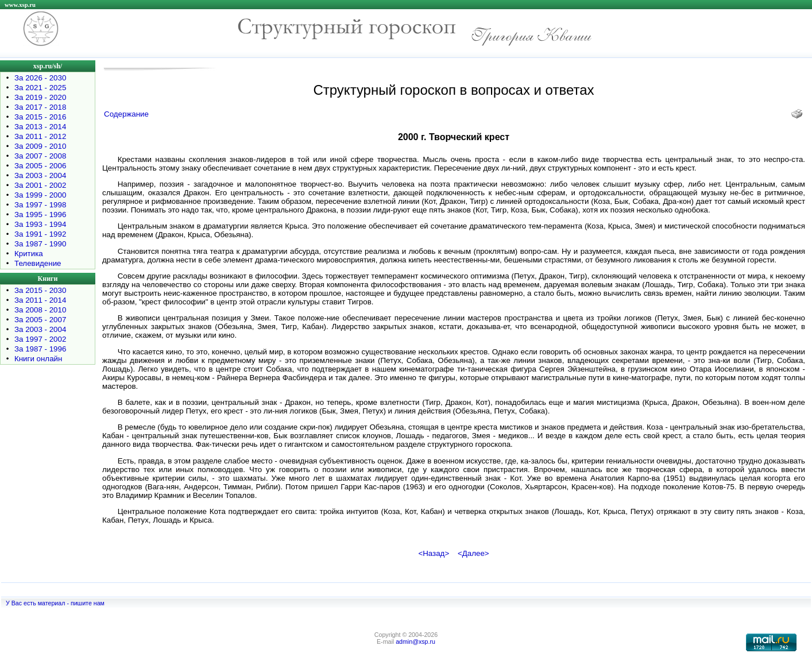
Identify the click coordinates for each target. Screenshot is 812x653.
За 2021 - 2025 (40, 88)
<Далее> (473, 553)
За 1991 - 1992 (40, 234)
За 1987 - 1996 (40, 349)
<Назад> (434, 553)
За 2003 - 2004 (40, 175)
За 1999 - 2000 (40, 195)
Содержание (126, 114)
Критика (29, 254)
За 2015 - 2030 (40, 290)
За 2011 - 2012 (40, 136)
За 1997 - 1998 (40, 205)
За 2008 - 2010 (40, 310)
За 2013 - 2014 (40, 127)
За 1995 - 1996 (40, 215)
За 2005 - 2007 (40, 320)
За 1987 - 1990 (40, 244)
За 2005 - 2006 (40, 166)
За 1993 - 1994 (40, 224)
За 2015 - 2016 (40, 117)
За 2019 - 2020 (40, 97)
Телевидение (38, 263)
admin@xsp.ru (415, 642)
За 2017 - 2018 (40, 107)
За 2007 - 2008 (40, 156)
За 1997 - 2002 (40, 339)
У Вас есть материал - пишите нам (55, 603)
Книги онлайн (38, 359)
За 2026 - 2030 (40, 78)
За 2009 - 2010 (40, 146)
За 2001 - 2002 (40, 185)
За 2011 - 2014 (40, 300)
